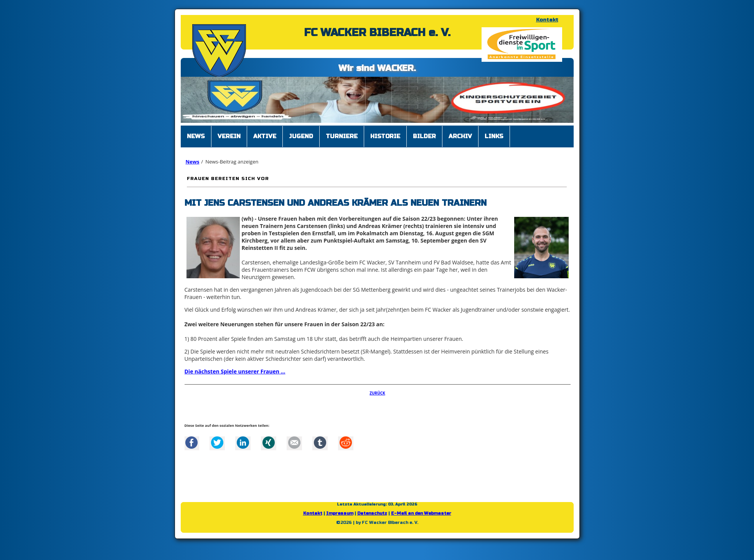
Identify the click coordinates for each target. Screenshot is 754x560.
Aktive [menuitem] (265, 136)
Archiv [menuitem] (460, 136)
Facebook (191, 443)
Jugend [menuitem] (301, 136)
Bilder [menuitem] (424, 136)
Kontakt (547, 20)
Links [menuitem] (494, 136)
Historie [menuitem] (385, 136)
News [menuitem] (196, 136)
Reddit (346, 443)
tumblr (320, 443)
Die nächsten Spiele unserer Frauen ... (235, 371)
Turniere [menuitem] (342, 136)
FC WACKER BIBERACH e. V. (377, 33)
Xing (269, 443)
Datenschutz (372, 513)
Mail (294, 443)
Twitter (217, 443)
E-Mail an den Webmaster (421, 513)
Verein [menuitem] (229, 136)
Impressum (340, 513)
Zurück (377, 393)
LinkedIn (243, 443)
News (193, 162)
